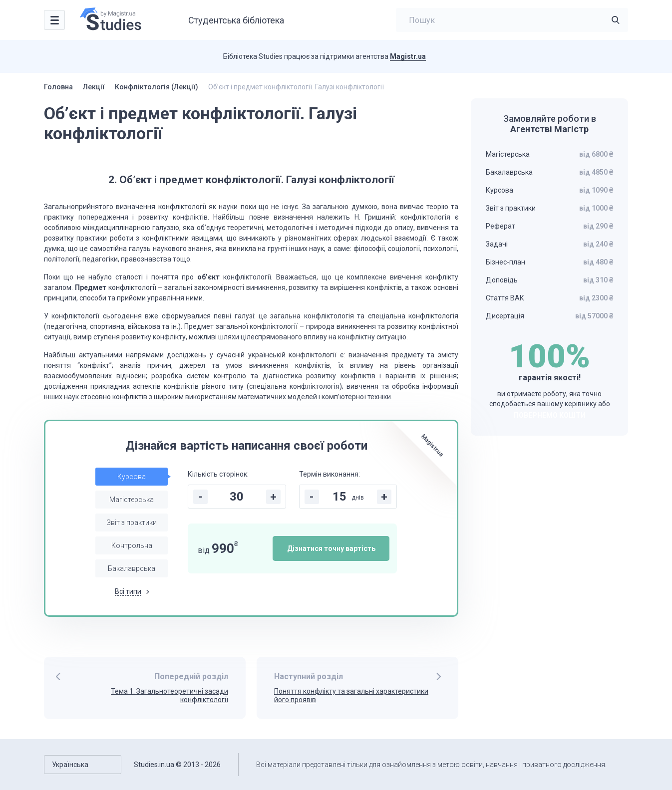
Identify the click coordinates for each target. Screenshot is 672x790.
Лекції (94, 87)
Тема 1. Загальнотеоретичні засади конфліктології (169, 695)
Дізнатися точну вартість (331, 548)
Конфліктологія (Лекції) (157, 87)
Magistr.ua (408, 56)
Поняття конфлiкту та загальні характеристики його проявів (351, 695)
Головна (58, 87)
